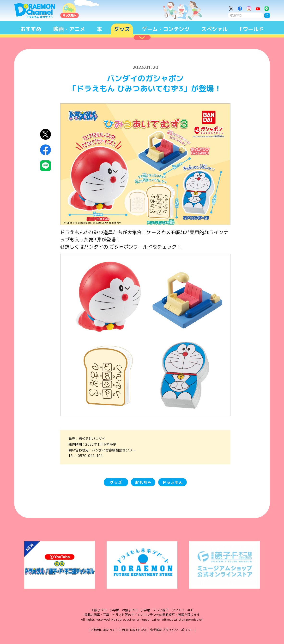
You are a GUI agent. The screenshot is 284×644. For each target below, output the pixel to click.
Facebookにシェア (45, 150)
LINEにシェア (45, 166)
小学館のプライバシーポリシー (172, 630)
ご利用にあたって (103, 630)
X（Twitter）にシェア (45, 134)
